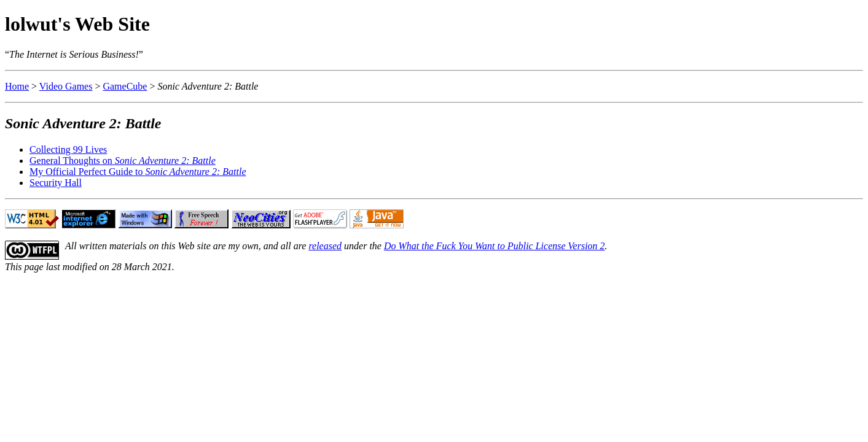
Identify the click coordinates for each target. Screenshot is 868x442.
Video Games (66, 86)
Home (17, 86)
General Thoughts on (123, 161)
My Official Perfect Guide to (138, 172)
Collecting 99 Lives (68, 149)
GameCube (125, 86)
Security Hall (56, 183)
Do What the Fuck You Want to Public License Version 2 (495, 246)
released (325, 246)
